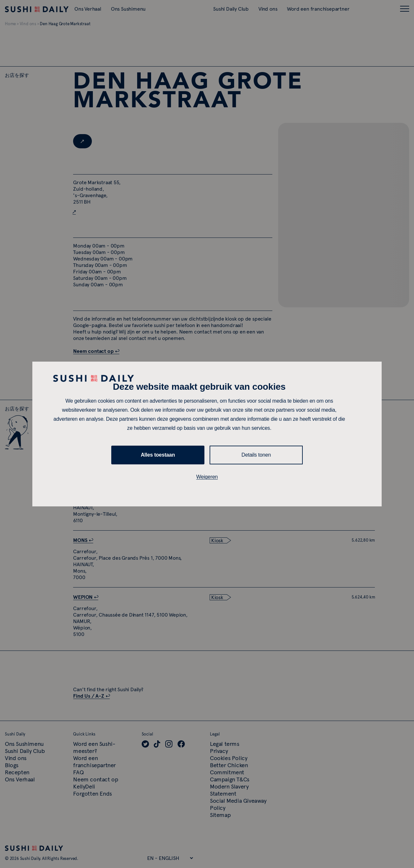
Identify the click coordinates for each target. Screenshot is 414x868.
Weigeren (207, 477)
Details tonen (256, 455)
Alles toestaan (158, 455)
